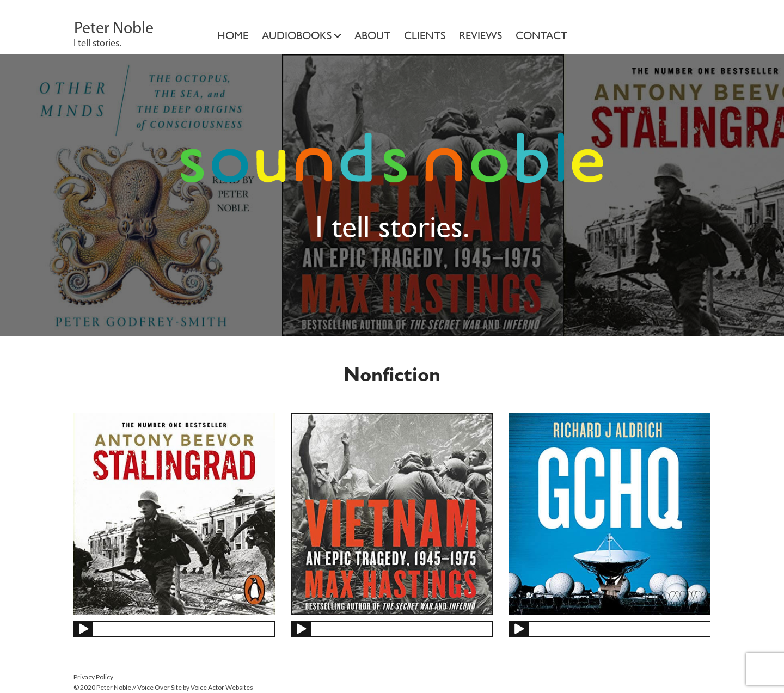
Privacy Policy (93, 677)
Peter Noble (114, 29)
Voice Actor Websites (222, 687)
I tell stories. (97, 44)
